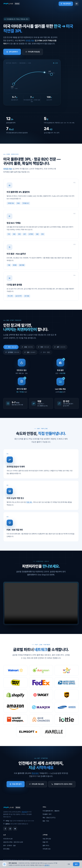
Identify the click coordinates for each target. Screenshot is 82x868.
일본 (30, 352)
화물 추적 (45, 842)
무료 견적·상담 (47, 839)
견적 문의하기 (12, 52)
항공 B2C (35, 773)
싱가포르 (12, 352)
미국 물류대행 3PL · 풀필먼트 (51, 811)
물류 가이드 (46, 846)
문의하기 (47, 865)
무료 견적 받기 (66, 4)
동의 (76, 864)
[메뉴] (77, 4)
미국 (11, 347)
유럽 (27, 347)
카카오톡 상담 (47, 849)
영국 (44, 347)
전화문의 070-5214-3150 (62, 784)
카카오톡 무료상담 (33, 52)
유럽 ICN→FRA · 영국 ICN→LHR (13, 842)
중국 (45, 352)
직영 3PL (29, 505)
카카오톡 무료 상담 (36, 784)
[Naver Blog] (15, 829)
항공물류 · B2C (47, 814)
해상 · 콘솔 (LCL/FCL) (49, 818)
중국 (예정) (6, 849)
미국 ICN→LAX (8, 839)
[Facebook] (5, 829)
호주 (60, 347)
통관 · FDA (46, 821)
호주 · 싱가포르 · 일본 (9, 846)
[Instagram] (10, 829)
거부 (69, 864)
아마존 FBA (30, 41)
